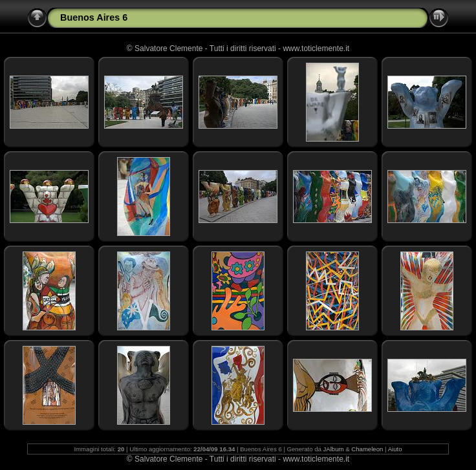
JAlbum (334, 449)
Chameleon (367, 449)
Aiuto (395, 449)
